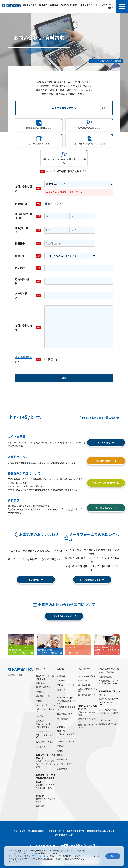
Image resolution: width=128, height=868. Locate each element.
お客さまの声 (87, 5)
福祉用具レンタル (44, 696)
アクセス (61, 727)
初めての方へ (84, 680)
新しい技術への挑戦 (45, 742)
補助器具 (40, 692)
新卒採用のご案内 (65, 714)
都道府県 (28, 256)
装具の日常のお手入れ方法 (88, 720)
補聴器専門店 (63, 759)
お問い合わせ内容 (28, 327)
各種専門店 (62, 769)
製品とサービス (30, 5)
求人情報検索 (63, 719)
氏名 (28, 216)
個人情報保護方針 (23, 359)
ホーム (94, 61)
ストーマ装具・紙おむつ (45, 710)
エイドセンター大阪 (108, 710)
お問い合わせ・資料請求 (109, 668)
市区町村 (28, 268)
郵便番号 (28, 243)
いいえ (97, 856)
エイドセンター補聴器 (109, 713)
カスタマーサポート (104, 5)
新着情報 (40, 806)
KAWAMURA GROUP (108, 699)
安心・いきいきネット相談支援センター (45, 725)
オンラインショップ (45, 735)
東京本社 (61, 746)
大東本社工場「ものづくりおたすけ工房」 (45, 786)
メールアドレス (28, 295)
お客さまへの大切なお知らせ (46, 800)
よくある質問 (84, 685)
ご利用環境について (64, 835)
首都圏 (60, 755)
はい (113, 856)
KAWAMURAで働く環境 (66, 708)
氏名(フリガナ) (28, 230)
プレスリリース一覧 (66, 685)
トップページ (14, 5)
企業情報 (54, 5)
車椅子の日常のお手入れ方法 (88, 726)
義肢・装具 (40, 683)
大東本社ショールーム (46, 731)
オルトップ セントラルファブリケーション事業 (46, 764)
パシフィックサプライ (109, 702)
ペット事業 (41, 747)
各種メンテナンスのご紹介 (88, 690)
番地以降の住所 (28, 281)
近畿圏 (60, 750)
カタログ (109, 8)
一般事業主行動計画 (56, 831)
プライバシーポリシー (41, 856)
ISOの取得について (76, 831)
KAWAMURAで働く (69, 5)
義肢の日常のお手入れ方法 (88, 714)
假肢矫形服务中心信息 (109, 724)
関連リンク (62, 690)
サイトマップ (19, 831)
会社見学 (43, 5)
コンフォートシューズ (46, 705)
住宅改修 (40, 721)
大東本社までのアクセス (67, 736)
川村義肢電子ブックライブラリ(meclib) (109, 682)
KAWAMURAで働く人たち (66, 702)
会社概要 (61, 680)
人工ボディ (41, 716)
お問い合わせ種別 (28, 188)
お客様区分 (28, 204)
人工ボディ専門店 (65, 764)
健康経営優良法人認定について (101, 831)
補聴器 (39, 701)
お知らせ (40, 796)
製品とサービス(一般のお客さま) (45, 677)
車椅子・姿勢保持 (43, 687)
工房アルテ (104, 720)
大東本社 (61, 731)
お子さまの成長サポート (88, 696)
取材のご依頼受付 (107, 672)
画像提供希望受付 (107, 677)
